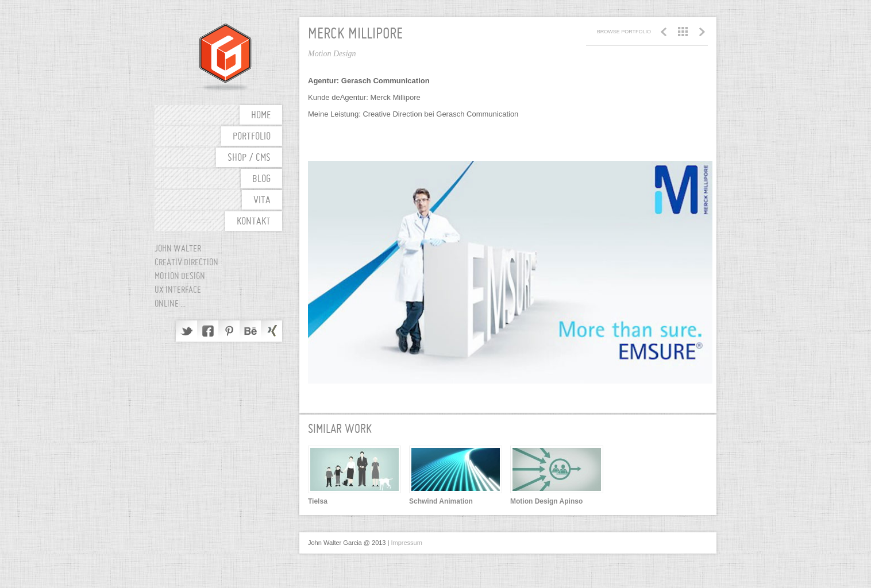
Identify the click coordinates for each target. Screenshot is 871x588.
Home (261, 116)
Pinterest (229, 331)
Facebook (208, 331)
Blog (261, 179)
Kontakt (254, 222)
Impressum (406, 543)
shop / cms (249, 158)
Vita (262, 201)
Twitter (186, 331)
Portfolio (252, 137)
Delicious (271, 331)
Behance (250, 331)
